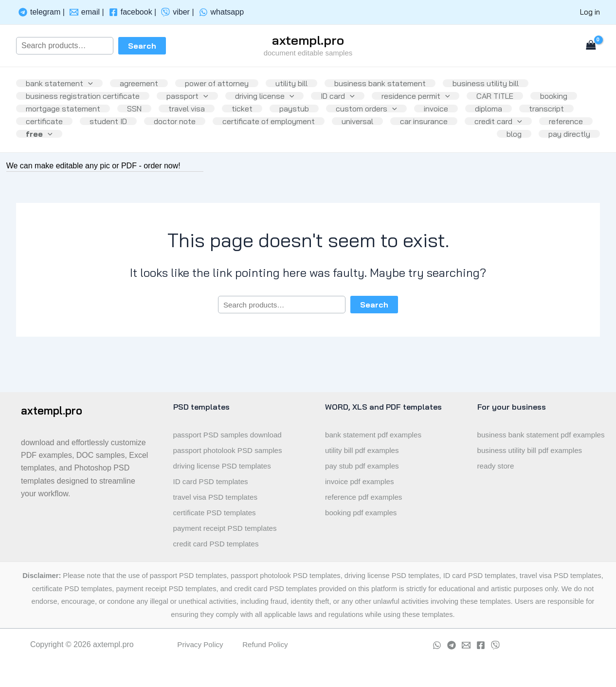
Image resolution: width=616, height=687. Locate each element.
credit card (130, 162)
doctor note (308, 141)
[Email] (466, 645)
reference (201, 162)
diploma (41, 141)
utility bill (305, 80)
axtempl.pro (308, 40)
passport (193, 100)
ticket (314, 121)
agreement (145, 80)
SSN (198, 121)
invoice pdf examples (361, 481)
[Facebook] (481, 645)
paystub (370, 121)
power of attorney (226, 80)
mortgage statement (123, 121)
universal (498, 141)
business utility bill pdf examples (533, 466)
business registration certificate (85, 100)
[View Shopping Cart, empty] (591, 45)
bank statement (61, 80)
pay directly (567, 162)
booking (41, 121)
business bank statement (398, 80)
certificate (170, 141)
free (263, 162)
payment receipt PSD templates (228, 528)
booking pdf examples (363, 513)
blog (508, 162)
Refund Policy (266, 644)
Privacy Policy (199, 644)
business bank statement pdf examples (527, 443)
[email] (87, 12)
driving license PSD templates (225, 466)
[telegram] (42, 12)
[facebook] (133, 12)
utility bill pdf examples (364, 450)
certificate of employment (406, 141)
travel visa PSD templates (218, 497)
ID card (351, 100)
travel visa (254, 121)
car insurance (52, 162)
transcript (103, 141)
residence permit (433, 100)
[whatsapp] (222, 12)
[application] (90, 80)
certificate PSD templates (217, 513)
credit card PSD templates (218, 544)
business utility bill (507, 80)
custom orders (446, 121)
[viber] (177, 12)
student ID (238, 141)
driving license (274, 100)
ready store (497, 481)
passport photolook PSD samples (231, 450)
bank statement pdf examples (376, 435)
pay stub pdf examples (364, 466)
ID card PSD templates (213, 481)
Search (142, 46)
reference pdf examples (366, 497)
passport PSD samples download (231, 435)
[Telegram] (452, 645)
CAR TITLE (516, 100)
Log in (590, 12)
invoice (519, 121)
